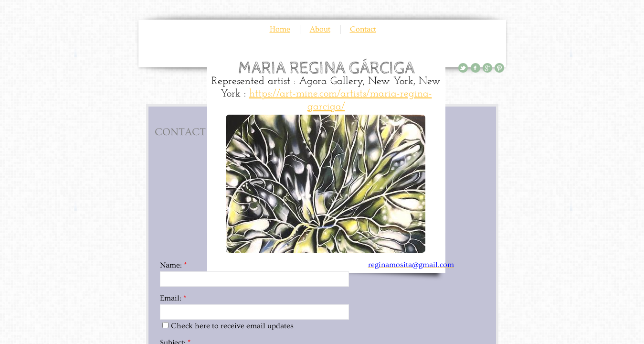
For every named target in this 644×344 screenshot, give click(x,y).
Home (280, 29)
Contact (363, 29)
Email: (173, 298)
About (320, 29)
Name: (173, 265)
